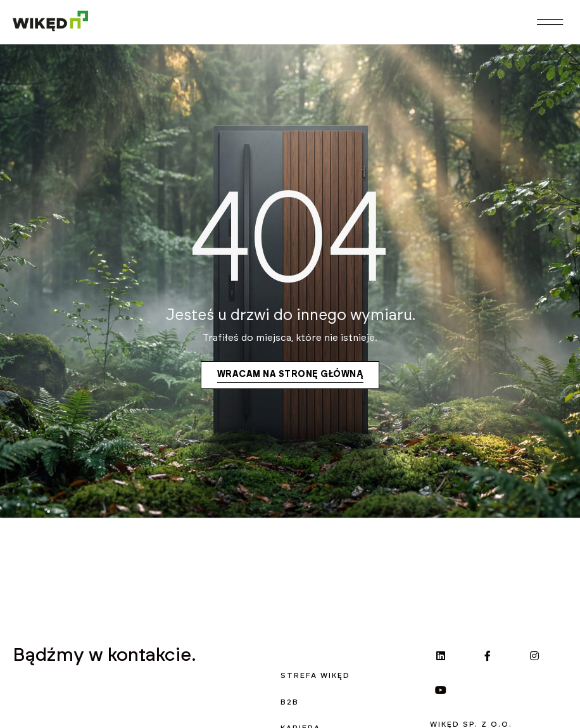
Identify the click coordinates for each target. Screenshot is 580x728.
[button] (550, 22)
